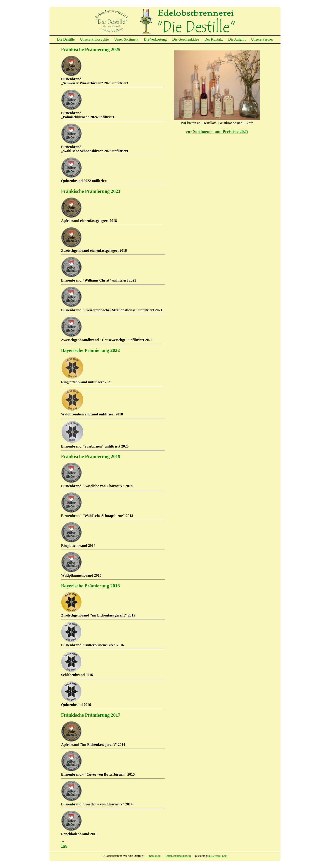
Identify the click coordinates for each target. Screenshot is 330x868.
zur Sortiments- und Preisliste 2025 (217, 132)
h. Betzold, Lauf (218, 856)
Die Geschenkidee (186, 39)
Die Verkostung (155, 39)
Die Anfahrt (237, 39)
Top (64, 844)
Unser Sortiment (126, 39)
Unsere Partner (262, 39)
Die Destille (66, 39)
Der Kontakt (214, 39)
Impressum (154, 856)
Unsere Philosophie (95, 39)
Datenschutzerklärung (179, 856)
